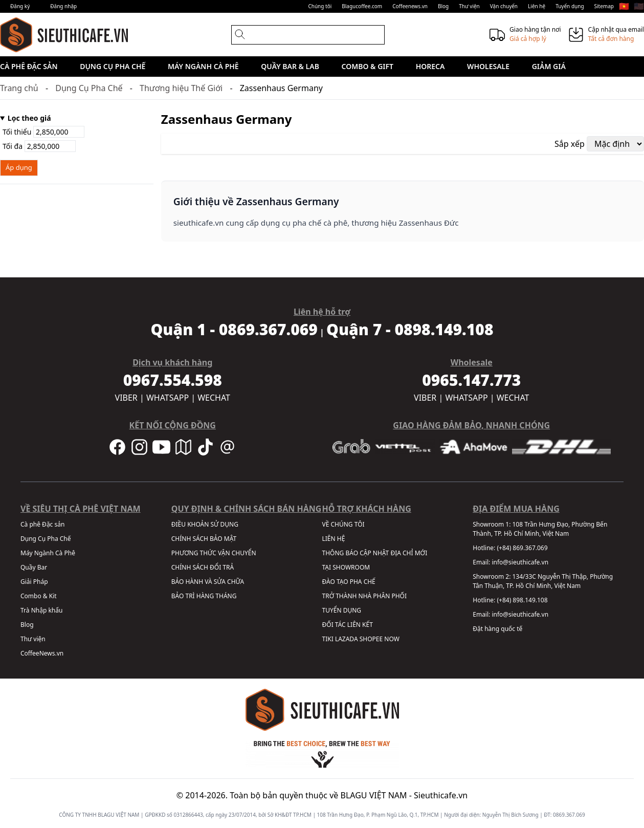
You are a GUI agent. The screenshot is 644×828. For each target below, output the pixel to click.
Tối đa (39, 146)
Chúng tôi (320, 6)
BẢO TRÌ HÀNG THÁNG (204, 596)
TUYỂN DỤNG (342, 610)
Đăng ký (20, 6)
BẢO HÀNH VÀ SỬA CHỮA (208, 582)
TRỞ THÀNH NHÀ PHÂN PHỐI (364, 596)
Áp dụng (19, 167)
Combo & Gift (368, 66)
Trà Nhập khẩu (41, 610)
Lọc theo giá (29, 118)
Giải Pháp (34, 582)
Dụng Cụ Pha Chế (113, 66)
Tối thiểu (43, 132)
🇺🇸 (639, 6)
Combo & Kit (39, 596)
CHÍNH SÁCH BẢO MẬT (204, 539)
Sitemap (604, 6)
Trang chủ (19, 88)
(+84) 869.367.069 (522, 548)
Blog (443, 6)
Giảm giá (549, 66)
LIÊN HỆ (334, 539)
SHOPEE (371, 639)
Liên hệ (537, 6)
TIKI (328, 639)
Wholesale (488, 66)
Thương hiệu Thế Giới (181, 88)
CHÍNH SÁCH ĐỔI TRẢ (203, 567)
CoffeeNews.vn (42, 653)
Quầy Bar (34, 567)
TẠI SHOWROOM (346, 567)
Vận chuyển (504, 6)
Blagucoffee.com (362, 6)
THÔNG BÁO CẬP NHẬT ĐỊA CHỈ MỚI (375, 553)
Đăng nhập (63, 6)
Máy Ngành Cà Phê (203, 66)
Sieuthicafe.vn (441, 795)
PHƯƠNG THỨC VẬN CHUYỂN (214, 553)
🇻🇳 (624, 6)
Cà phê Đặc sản (29, 66)
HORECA (430, 66)
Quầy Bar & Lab (290, 66)
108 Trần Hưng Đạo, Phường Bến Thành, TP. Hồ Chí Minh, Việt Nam (540, 529)
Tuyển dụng (570, 6)
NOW (392, 639)
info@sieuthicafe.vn (520, 562)
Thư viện (469, 6)
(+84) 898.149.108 (522, 600)
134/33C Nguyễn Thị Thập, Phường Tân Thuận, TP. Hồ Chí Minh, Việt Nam (543, 581)
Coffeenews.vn (410, 6)
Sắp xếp (570, 144)
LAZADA (347, 639)
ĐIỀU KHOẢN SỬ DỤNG (205, 524)
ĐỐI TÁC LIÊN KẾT (348, 625)
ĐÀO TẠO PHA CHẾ (349, 582)
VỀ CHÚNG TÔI (343, 524)
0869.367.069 (569, 815)
